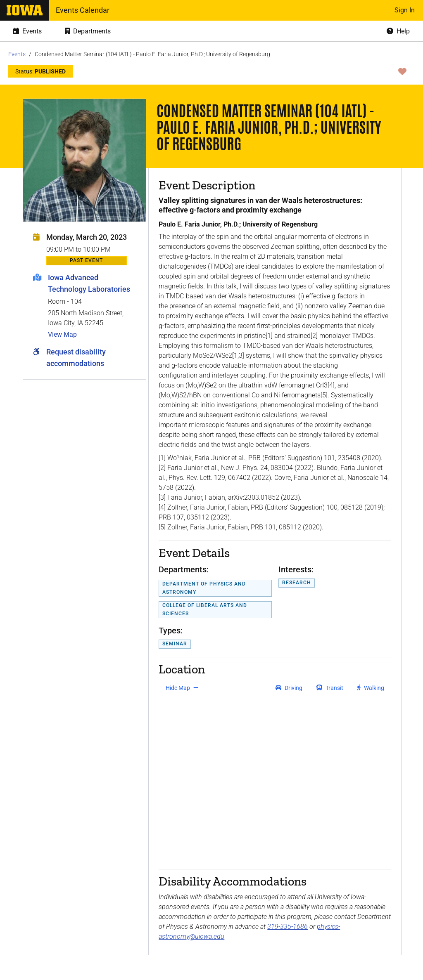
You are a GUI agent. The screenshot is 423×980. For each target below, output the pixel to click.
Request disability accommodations (76, 358)
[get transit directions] (330, 688)
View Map (62, 334)
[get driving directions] (289, 688)
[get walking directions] (371, 688)
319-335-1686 (288, 927)
